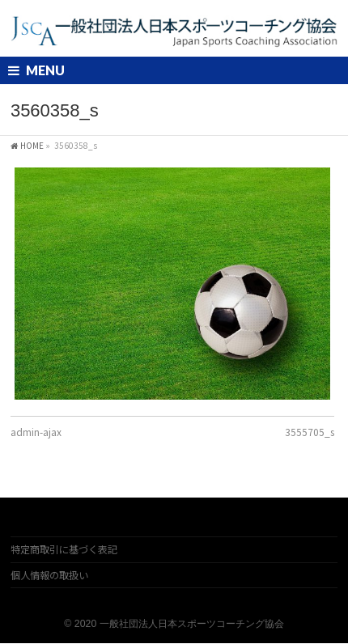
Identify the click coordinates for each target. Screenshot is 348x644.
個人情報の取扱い (49, 575)
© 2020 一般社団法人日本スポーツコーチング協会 (174, 624)
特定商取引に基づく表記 (64, 549)
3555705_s (310, 432)
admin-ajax (36, 432)
